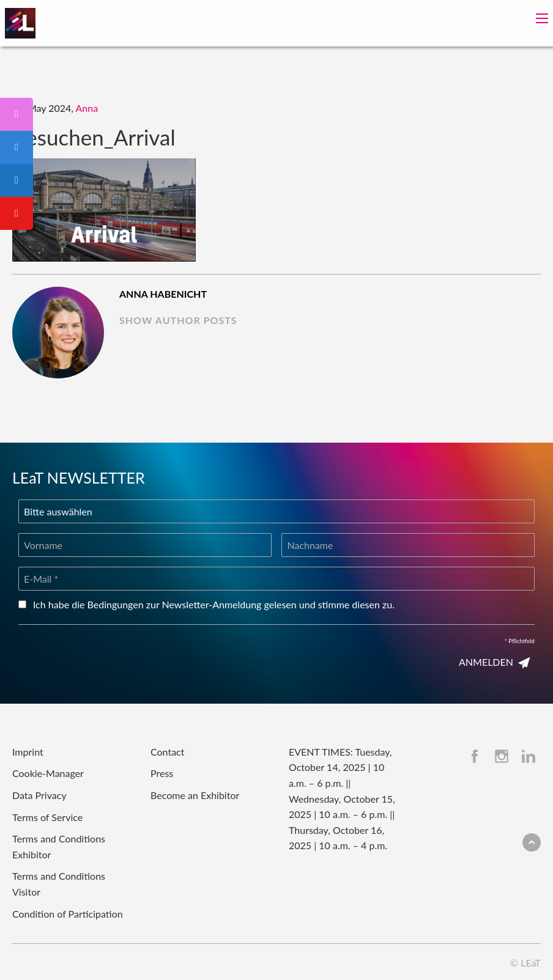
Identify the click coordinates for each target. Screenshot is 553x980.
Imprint (28, 752)
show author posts (178, 320)
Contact (167, 752)
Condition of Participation (68, 914)
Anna (87, 108)
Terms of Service (47, 817)
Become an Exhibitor (195, 795)
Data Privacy (39, 795)
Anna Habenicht (163, 294)
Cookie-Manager (48, 773)
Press (162, 773)
